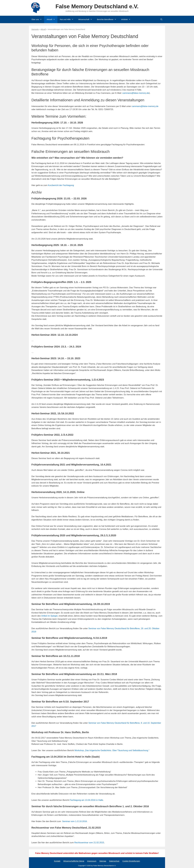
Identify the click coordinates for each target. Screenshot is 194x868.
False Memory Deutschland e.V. (97, 6)
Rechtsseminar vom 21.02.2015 (89, 843)
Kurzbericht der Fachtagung (61, 185)
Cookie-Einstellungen (131, 861)
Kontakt (57, 861)
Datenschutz (114, 861)
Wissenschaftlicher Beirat (74, 861)
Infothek (127, 19)
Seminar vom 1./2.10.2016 (75, 821)
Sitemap (103, 861)
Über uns (38, 19)
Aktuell (52, 19)
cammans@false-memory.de (136, 93)
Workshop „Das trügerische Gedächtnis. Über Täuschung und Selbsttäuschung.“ (112, 750)
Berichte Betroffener (108, 19)
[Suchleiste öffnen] (161, 19)
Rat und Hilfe (68, 19)
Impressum (92, 861)
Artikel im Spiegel (49, 616)
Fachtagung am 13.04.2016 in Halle (86, 800)
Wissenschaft (86, 19)
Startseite (35, 29)
